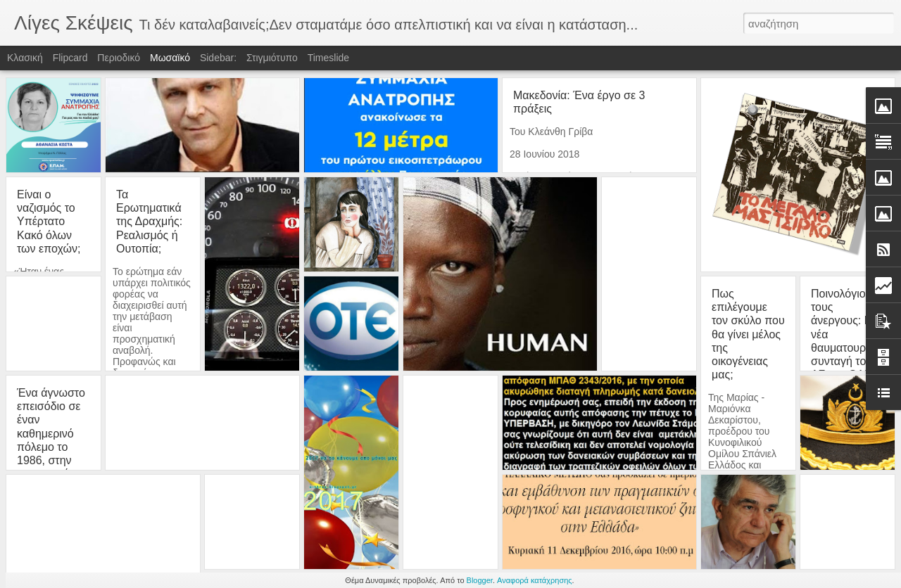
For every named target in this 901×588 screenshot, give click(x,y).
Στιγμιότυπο (272, 58)
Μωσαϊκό (170, 58)
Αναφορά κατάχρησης (535, 580)
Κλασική (25, 58)
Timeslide (328, 58)
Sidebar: (218, 58)
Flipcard (70, 58)
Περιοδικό (119, 58)
